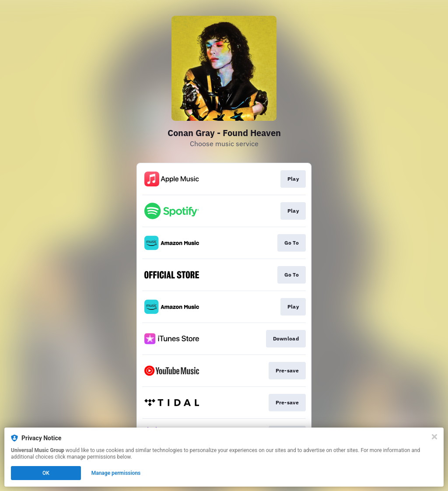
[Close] (434, 437)
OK (46, 473)
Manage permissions (116, 473)
